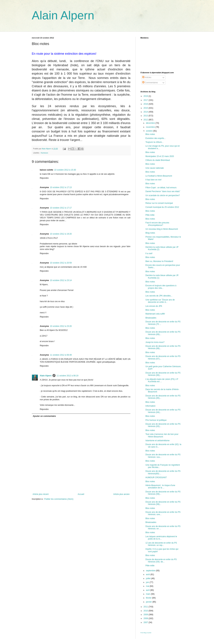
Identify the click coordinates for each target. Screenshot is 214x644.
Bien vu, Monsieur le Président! (159, 261)
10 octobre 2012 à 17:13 (61, 187)
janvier (149, 602)
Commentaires (150, 83)
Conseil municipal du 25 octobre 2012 (162, 207)
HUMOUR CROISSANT (156, 477)
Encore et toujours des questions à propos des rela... (161, 287)
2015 (146, 108)
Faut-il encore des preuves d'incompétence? (157, 224)
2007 (146, 622)
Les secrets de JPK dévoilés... (159, 296)
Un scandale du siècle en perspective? (163, 195)
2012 (146, 120)
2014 (146, 112)
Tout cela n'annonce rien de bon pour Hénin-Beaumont (162, 435)
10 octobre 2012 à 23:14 (61, 280)
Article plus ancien (121, 494)
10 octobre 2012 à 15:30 (65, 170)
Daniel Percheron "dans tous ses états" (163, 191)
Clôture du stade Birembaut (158, 160)
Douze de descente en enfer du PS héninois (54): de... (161, 561)
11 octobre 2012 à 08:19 (67, 376)
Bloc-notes (150, 134)
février (149, 598)
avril (148, 590)
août (148, 574)
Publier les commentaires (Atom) (59, 499)
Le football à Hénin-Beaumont (159, 176)
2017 (146, 100)
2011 (146, 607)
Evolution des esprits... (156, 138)
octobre (150, 131)
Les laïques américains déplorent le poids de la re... (161, 538)
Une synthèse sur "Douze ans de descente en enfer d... (160, 301)
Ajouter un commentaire (44, 416)
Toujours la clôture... (154, 142)
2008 (146, 618)
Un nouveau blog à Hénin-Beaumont (162, 229)
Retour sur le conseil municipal (159, 203)
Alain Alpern (63, 15)
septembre (151, 571)
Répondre (44, 178)
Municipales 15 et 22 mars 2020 (160, 156)
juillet (149, 578)
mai (148, 586)
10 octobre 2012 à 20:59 (61, 263)
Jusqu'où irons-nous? (155, 342)
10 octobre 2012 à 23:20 (61, 326)
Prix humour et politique (156, 420)
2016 (146, 104)
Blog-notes (150, 233)
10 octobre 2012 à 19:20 (61, 234)
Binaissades (151, 318)
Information (150, 406)
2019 (146, 96)
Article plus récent (41, 494)
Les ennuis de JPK (154, 306)
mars (148, 594)
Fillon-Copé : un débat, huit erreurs (161, 188)
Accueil (81, 494)
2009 (146, 615)
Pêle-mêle (150, 215)
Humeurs (44, 153)
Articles (147, 77)
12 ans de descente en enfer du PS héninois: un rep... (161, 544)
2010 (146, 611)
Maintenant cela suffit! (155, 314)
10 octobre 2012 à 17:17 (61, 208)
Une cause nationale (155, 168)
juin (148, 582)
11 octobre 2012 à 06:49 (61, 355)
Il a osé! (149, 253)
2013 (146, 116)
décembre (151, 123)
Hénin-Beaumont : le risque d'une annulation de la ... (160, 487)
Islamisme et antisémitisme (157, 441)
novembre (151, 127)
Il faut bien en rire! (153, 180)
